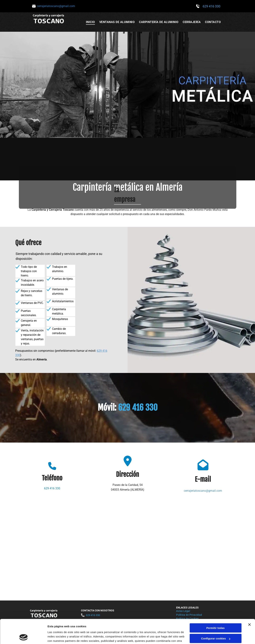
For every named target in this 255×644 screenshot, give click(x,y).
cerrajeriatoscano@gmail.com (203, 491)
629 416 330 (212, 6)
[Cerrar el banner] (249, 602)
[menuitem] (90, 22)
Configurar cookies (216, 616)
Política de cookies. (74, 627)
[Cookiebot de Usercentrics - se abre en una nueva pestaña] (23, 637)
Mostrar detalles (58, 637)
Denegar (215, 626)
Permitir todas (216, 605)
